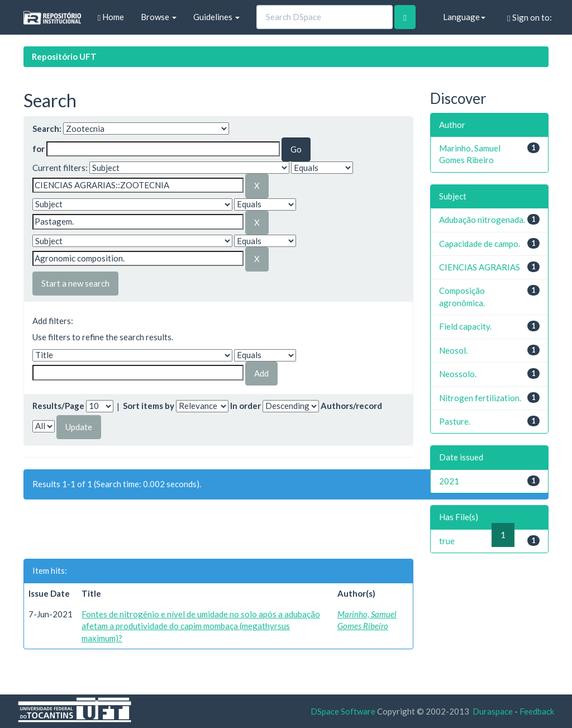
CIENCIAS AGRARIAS (480, 267)
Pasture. (455, 421)
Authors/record (351, 406)
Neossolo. (458, 374)
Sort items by (149, 406)
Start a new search (75, 283)
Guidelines (216, 17)
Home (111, 17)
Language (464, 17)
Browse (159, 17)
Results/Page (58, 406)
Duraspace (493, 711)
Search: (47, 129)
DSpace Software (343, 711)
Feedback (537, 711)
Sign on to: (529, 18)
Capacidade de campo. (480, 244)
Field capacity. (465, 326)
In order (246, 406)
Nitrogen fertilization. (480, 398)
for (39, 149)
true (447, 541)
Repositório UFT (64, 56)
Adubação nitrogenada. (482, 220)
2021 (449, 481)
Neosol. (453, 350)
